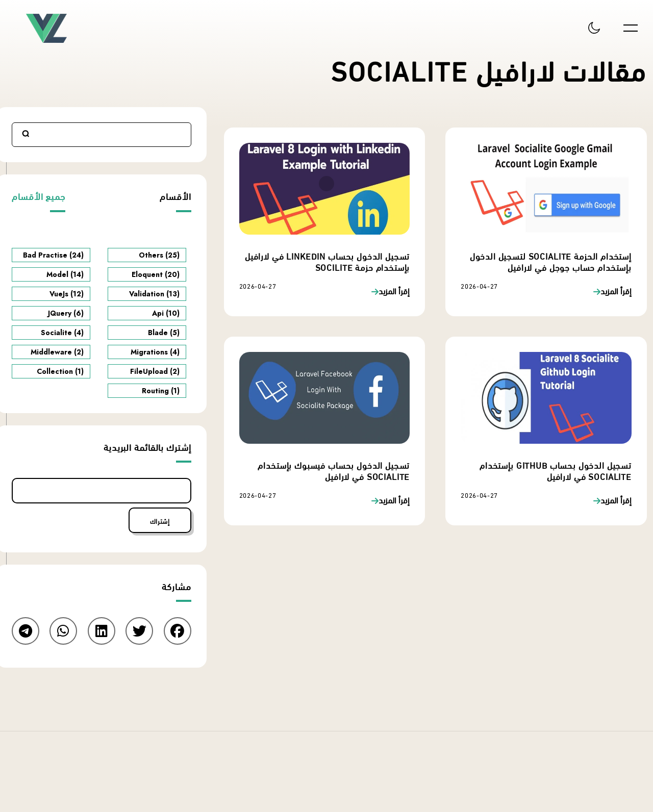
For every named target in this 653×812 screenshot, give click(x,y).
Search (26, 134)
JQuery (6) (66, 313)
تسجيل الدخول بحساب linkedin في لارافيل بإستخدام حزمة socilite (327, 261)
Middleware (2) (57, 352)
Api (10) (166, 313)
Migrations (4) (155, 352)
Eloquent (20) (156, 274)
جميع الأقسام (39, 196)
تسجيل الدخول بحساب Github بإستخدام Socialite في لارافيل (556, 470)
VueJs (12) (67, 294)
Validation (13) (154, 294)
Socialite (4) (62, 333)
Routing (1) (161, 391)
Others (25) (159, 255)
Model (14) (65, 274)
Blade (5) (164, 333)
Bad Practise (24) (53, 255)
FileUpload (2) (155, 371)
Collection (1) (60, 371)
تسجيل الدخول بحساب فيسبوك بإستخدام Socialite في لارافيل (334, 470)
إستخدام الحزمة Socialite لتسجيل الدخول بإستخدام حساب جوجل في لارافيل (551, 261)
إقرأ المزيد (616, 291)
